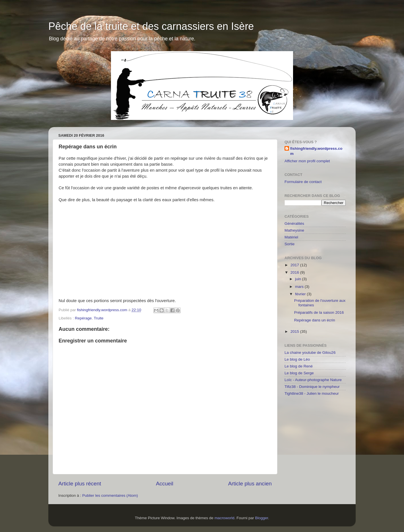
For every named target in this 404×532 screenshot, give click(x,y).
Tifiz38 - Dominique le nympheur (312, 387)
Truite (99, 318)
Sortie (289, 244)
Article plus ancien (250, 484)
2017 (295, 265)
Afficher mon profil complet (307, 161)
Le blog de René (299, 366)
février (301, 294)
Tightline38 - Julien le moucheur (312, 393)
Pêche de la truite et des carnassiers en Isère (151, 26)
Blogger (261, 518)
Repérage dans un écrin (315, 320)
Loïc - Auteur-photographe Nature (313, 380)
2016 (295, 272)
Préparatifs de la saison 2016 (319, 312)
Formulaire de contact (303, 182)
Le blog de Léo (297, 359)
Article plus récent (80, 484)
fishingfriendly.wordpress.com (316, 151)
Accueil (165, 484)
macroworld (224, 518)
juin (299, 279)
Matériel (291, 237)
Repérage (83, 318)
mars (300, 287)
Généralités (294, 224)
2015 (295, 332)
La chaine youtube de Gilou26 (310, 353)
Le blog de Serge (299, 373)
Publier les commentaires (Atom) (110, 495)
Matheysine (294, 230)
